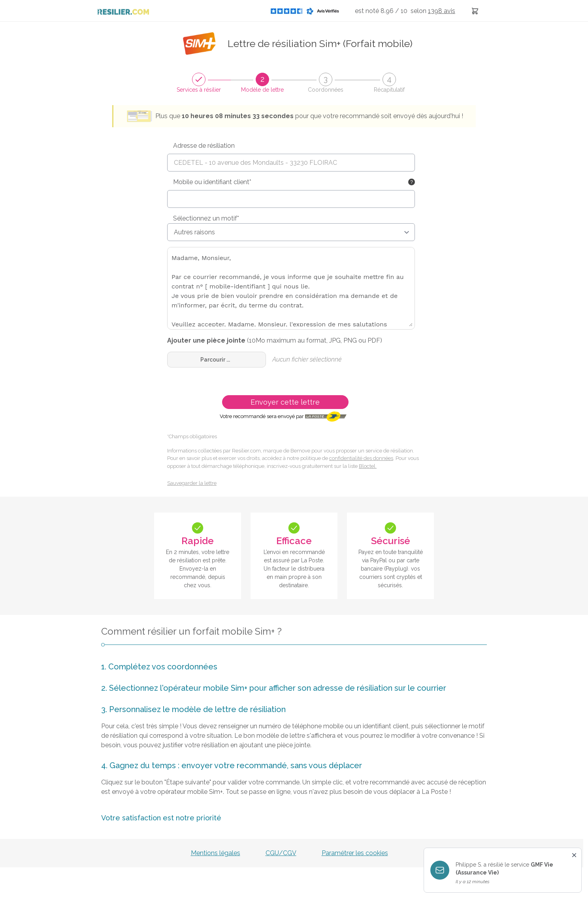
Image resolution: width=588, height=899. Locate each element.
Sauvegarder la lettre (192, 483)
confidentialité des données (361, 458)
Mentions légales (216, 853)
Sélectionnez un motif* (206, 218)
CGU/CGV (281, 853)
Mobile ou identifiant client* (212, 182)
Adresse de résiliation (204, 146)
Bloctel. (368, 466)
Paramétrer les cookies (355, 853)
